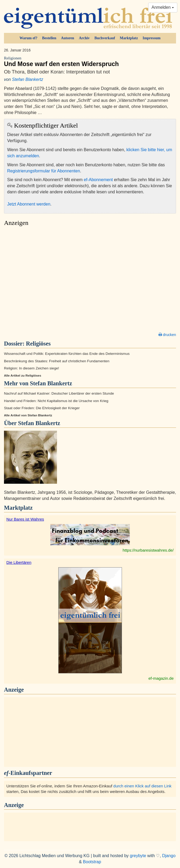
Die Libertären (19, 562)
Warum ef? (28, 38)
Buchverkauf (105, 38)
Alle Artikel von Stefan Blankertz (28, 415)
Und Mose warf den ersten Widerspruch (90, 62)
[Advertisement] (90, 281)
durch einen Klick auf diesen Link (142, 786)
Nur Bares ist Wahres (25, 519)
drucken (167, 335)
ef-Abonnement (98, 180)
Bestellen (49, 38)
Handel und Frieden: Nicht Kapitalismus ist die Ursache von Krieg (56, 401)
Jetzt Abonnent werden (29, 204)
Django (169, 856)
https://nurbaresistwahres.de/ (148, 550)
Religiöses (38, 344)
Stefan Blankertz (27, 79)
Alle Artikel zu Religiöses (23, 376)
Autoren (68, 38)
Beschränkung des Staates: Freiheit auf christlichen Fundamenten (57, 361)
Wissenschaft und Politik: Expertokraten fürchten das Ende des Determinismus (67, 354)
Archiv (84, 38)
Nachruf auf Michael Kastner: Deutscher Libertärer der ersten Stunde (59, 393)
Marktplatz (129, 38)
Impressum (152, 38)
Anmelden (163, 7)
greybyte (138, 856)
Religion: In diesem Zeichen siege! (32, 368)
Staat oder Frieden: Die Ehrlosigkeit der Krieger (42, 408)
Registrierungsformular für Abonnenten (44, 171)
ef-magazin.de (161, 678)
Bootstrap (92, 862)
